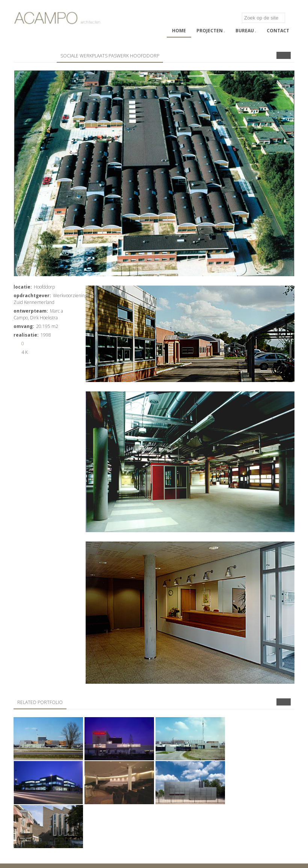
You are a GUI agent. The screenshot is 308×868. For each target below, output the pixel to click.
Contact (278, 31)
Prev (280, 55)
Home (179, 31)
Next (287, 55)
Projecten (211, 31)
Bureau (246, 31)
